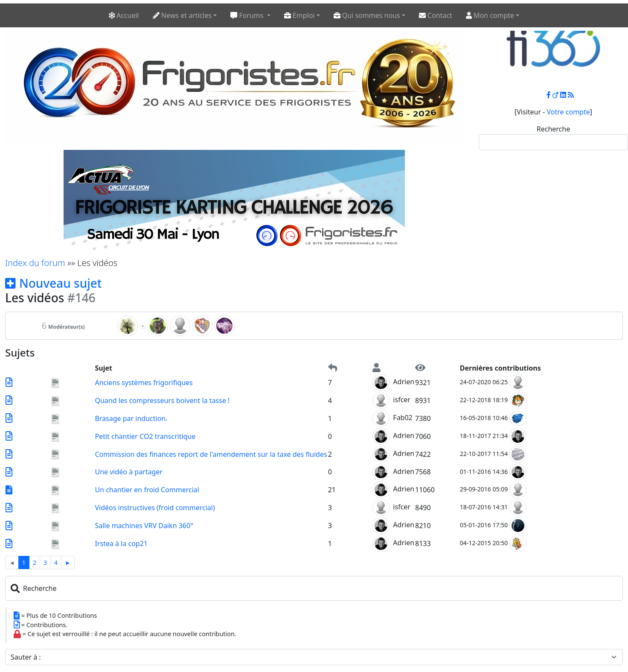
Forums (248, 15)
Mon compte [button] (490, 15)
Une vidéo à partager (129, 472)
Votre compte (568, 112)
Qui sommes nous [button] (367, 15)
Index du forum (35, 263)
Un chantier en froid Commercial (147, 490)
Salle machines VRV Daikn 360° (144, 526)
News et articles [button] (182, 15)
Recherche (553, 129)
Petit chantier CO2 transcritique (145, 436)
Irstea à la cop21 (121, 543)
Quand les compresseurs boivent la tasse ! (162, 400)
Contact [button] (436, 15)
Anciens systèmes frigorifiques (144, 383)
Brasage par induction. (131, 418)
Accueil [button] (124, 15)
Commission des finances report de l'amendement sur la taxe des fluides (211, 454)
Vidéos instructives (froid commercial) (155, 508)
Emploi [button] (299, 15)
